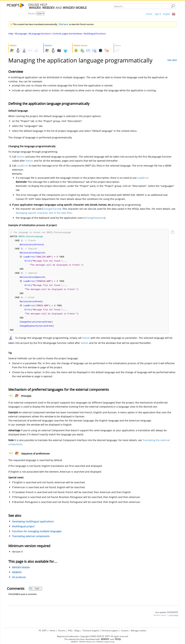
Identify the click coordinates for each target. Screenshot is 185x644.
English (167, 14)
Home (149, 14)
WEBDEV (17, 577)
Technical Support (91, 631)
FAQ (70, 631)
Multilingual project (23, 531)
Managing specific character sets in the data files (44, 213)
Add (34, 593)
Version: (32, 13)
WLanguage (21, 34)
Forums (62, 631)
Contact (124, 631)
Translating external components (31, 540)
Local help (173, 620)
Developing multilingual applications (33, 526)
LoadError (23, 166)
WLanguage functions (40, 34)
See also (172, 60)
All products (19, 581)
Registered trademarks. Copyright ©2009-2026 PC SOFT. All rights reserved (92, 636)
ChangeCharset (52, 209)
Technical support (110, 631)
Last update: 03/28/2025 (167, 616)
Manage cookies (139, 631)
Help (11, 34)
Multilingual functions (95, 34)
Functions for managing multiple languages (37, 536)
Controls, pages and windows (67, 34)
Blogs (77, 631)
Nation (21, 157)
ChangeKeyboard (95, 218)
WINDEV (100, 642)
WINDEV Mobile (21, 572)
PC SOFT (43, 631)
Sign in (158, 14)
